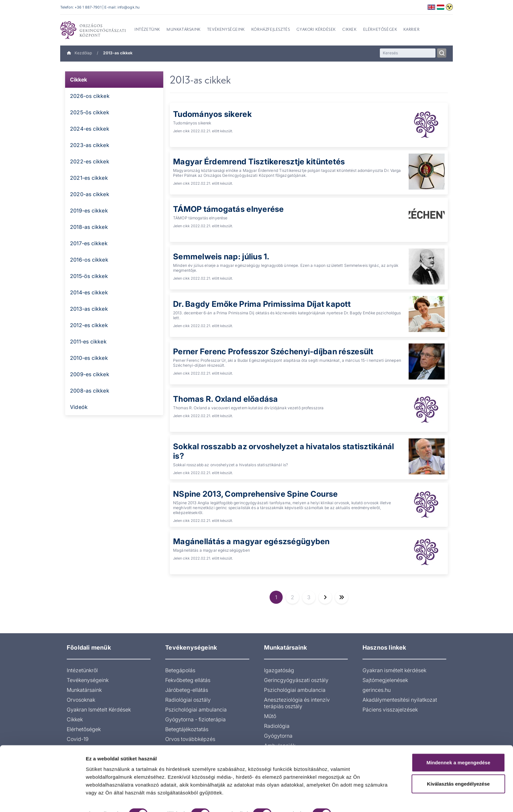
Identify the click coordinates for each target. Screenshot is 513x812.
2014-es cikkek (89, 292)
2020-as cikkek (90, 194)
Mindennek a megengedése (458, 738)
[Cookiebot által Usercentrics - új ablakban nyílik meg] (42, 799)
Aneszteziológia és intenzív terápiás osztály (297, 703)
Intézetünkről (82, 670)
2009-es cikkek (90, 374)
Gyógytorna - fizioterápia (195, 719)
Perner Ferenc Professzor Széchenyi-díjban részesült (273, 351)
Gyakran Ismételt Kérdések (99, 710)
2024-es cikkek (90, 129)
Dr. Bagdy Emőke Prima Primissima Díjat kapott (262, 304)
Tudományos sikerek (212, 114)
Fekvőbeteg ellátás (188, 680)
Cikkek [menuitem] (349, 30)
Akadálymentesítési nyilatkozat (400, 700)
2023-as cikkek (90, 145)
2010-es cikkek (89, 358)
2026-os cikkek (90, 96)
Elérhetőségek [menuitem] (380, 30)
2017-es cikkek (89, 243)
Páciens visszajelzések (390, 710)
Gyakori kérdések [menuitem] (316, 30)
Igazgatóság (279, 670)
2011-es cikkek (88, 341)
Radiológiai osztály (188, 700)
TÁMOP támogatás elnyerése (229, 209)
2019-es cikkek (89, 211)
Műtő (270, 716)
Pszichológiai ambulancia (196, 710)
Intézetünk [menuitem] (147, 30)
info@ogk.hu (128, 7)
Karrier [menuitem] (411, 30)
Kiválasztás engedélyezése (458, 759)
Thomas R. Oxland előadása (226, 399)
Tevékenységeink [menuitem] (226, 30)
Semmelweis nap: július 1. (221, 257)
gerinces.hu (377, 690)
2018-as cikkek (89, 227)
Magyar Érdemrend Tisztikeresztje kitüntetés (259, 162)
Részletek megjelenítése (114, 799)
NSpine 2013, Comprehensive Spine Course (255, 494)
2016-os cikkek (89, 260)
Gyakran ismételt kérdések (394, 670)
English (431, 7)
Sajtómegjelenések (385, 680)
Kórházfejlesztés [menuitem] (271, 30)
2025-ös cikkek (90, 112)
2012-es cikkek (89, 325)
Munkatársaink (84, 690)
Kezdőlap (79, 53)
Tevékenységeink (88, 680)
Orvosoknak (81, 700)
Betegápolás (180, 670)
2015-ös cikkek (89, 276)
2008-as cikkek (90, 391)
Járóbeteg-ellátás (187, 690)
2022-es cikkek (90, 161)
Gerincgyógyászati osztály (296, 680)
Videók (79, 407)
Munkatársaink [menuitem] (184, 30)
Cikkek (79, 80)
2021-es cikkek (89, 178)
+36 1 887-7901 (88, 7)
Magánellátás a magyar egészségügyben (251, 541)
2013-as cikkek (89, 309)
